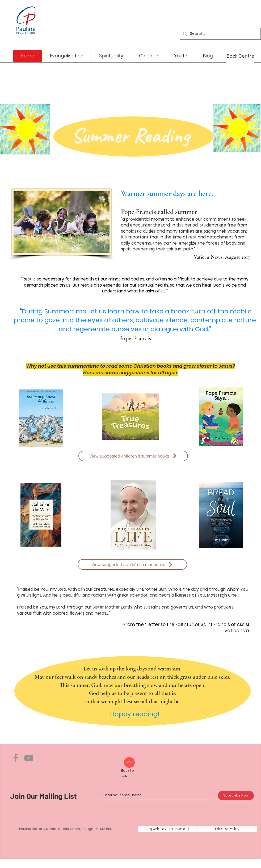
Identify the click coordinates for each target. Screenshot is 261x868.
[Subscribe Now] (236, 796)
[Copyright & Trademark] (168, 829)
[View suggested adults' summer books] (132, 564)
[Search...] (220, 34)
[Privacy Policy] (227, 829)
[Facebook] (16, 758)
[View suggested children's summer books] (133, 456)
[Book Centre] (240, 56)
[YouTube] (29, 758)
